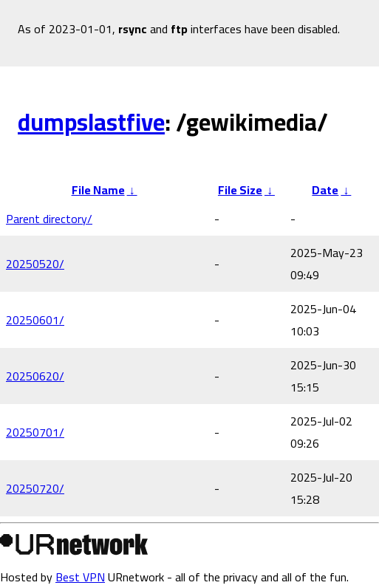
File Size (240, 190)
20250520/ (35, 264)
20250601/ (35, 320)
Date (325, 190)
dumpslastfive (91, 122)
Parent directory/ (49, 219)
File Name (98, 190)
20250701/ (35, 432)
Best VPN (80, 577)
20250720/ (35, 488)
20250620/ (35, 376)
